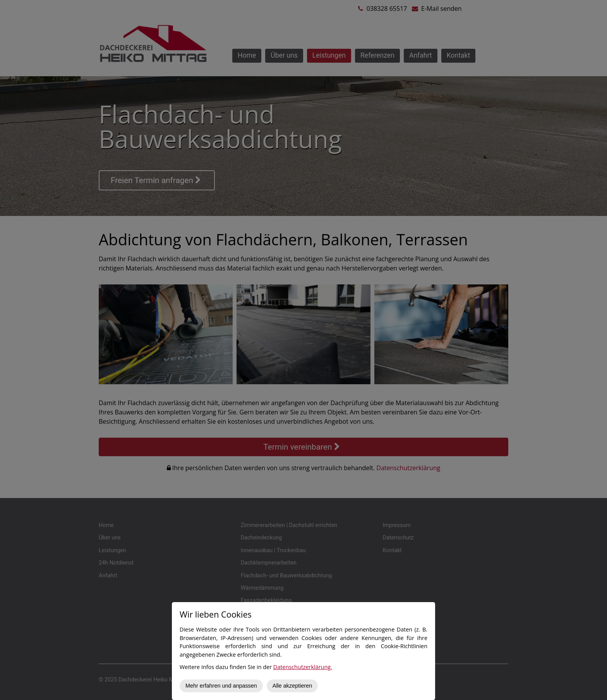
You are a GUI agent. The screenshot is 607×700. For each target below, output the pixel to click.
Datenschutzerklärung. (303, 667)
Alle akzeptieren (292, 686)
